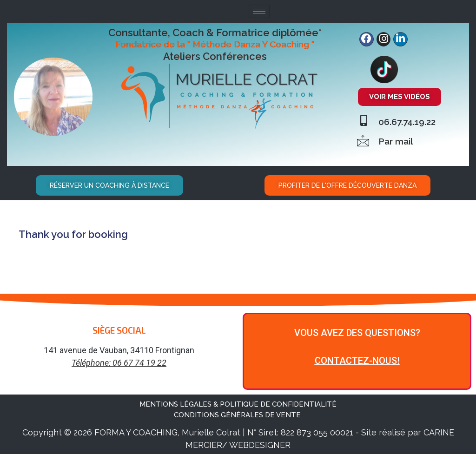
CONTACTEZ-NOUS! (357, 359)
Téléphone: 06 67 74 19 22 (119, 361)
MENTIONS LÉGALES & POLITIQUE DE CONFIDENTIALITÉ (238, 402)
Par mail (396, 139)
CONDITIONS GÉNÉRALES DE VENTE (238, 413)
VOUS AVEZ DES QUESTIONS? (357, 331)
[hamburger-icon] (259, 11)
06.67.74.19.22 (407, 120)
